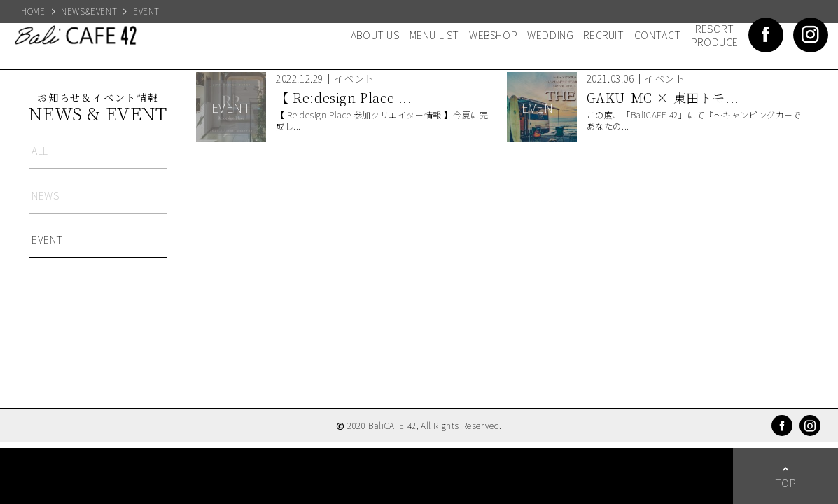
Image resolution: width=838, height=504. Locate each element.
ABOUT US (375, 35)
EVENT (47, 239)
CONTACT (658, 35)
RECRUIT (603, 35)
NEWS (45, 195)
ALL (40, 150)
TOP (786, 483)
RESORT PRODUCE (715, 35)
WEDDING (550, 35)
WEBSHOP (493, 35)
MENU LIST (434, 35)
